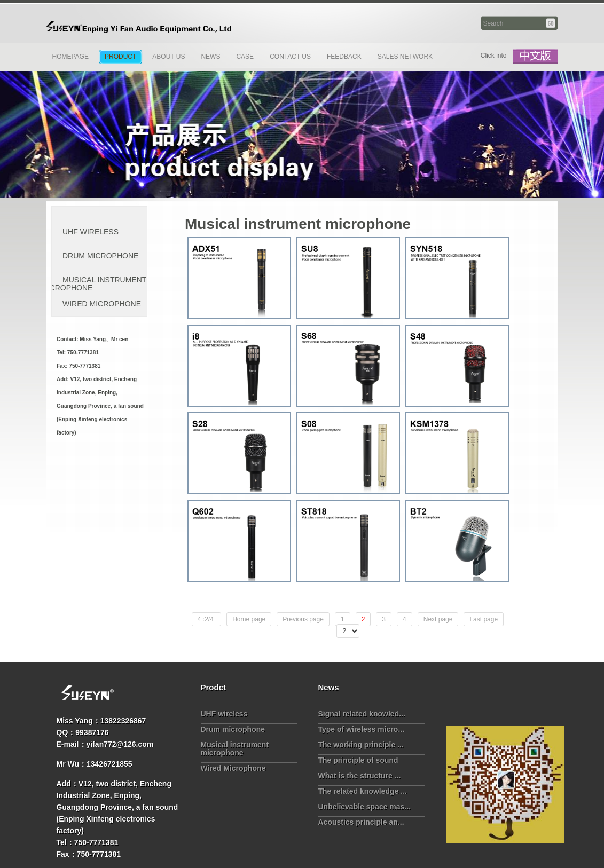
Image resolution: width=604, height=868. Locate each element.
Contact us (290, 57)
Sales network (405, 57)
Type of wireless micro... (362, 729)
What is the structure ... (360, 776)
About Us (168, 57)
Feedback (344, 57)
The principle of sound (358, 760)
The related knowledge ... (363, 791)
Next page (438, 619)
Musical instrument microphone (94, 284)
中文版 (535, 57)
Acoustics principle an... (361, 822)
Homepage (70, 57)
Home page (249, 619)
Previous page (303, 619)
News (210, 57)
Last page (484, 619)
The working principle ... (361, 745)
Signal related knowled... (362, 714)
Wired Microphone (102, 304)
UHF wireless (91, 232)
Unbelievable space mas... (365, 807)
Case (245, 57)
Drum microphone (100, 256)
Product (120, 57)
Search (551, 23)
